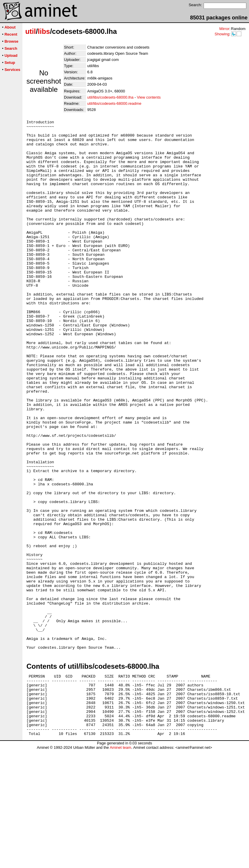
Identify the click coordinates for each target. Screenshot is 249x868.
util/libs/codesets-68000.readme (114, 103)
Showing (222, 34)
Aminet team (120, 866)
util (31, 31)
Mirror (224, 29)
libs (44, 31)
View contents (149, 97)
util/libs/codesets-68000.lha (110, 97)
